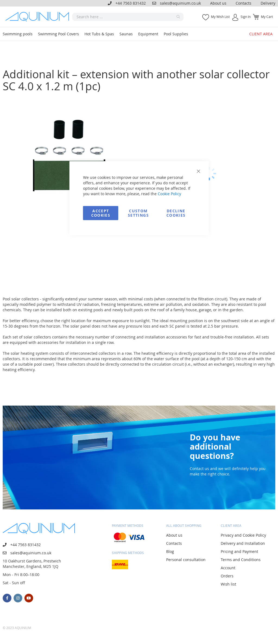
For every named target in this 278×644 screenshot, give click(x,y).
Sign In (246, 17)
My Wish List (220, 17)
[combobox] (128, 17)
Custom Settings (138, 213)
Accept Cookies (101, 213)
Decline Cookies (176, 213)
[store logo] (39, 17)
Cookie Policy (169, 193)
